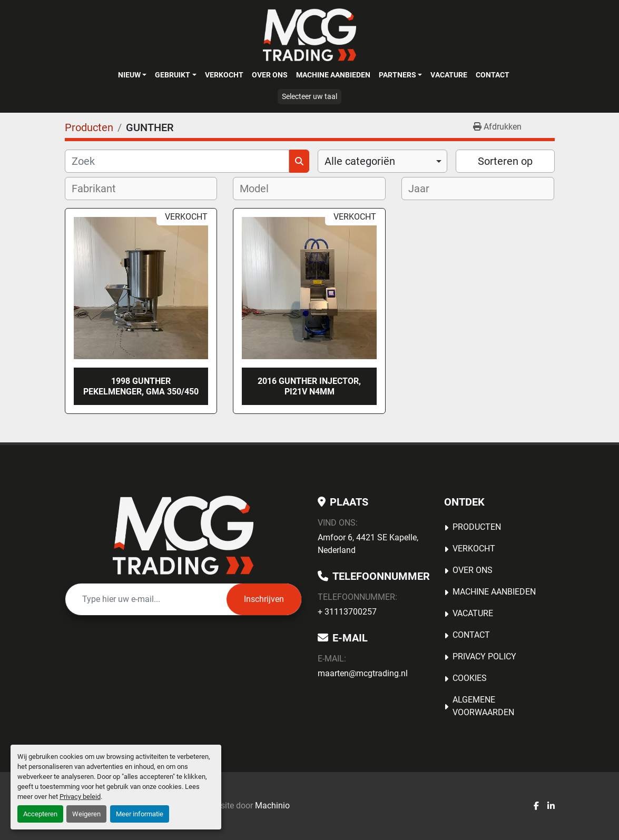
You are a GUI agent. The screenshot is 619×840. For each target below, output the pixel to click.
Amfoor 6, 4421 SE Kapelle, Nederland (368, 544)
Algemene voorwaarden (483, 706)
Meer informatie (140, 814)
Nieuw (129, 75)
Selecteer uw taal (310, 96)
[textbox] (101, 189)
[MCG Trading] (183, 535)
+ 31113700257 (347, 612)
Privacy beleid (80, 797)
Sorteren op (505, 161)
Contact (493, 75)
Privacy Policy (484, 656)
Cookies (470, 678)
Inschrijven (264, 599)
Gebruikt (173, 75)
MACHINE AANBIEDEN (333, 75)
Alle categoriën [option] (360, 161)
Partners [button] (397, 75)
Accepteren (40, 814)
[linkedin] (551, 806)
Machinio (272, 806)
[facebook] (536, 806)
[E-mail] (146, 599)
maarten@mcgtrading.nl (363, 673)
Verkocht (224, 75)
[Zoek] (177, 161)
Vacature (449, 75)
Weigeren (86, 814)
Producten (477, 527)
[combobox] (383, 161)
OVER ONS (270, 75)
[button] (132, 75)
